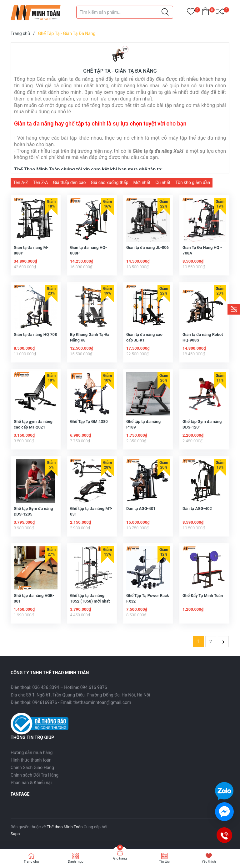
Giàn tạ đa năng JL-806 (147, 247)
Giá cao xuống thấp (110, 182)
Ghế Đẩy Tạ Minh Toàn (203, 596)
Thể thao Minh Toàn (65, 827)
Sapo (15, 834)
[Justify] (165, 12)
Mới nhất (142, 182)
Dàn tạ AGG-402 (197, 508)
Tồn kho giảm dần (193, 182)
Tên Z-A (41, 182)
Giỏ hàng (120, 858)
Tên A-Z (21, 182)
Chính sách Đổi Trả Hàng (35, 775)
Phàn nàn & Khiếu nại (31, 783)
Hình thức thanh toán (31, 760)
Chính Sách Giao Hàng (32, 768)
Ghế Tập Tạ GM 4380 (89, 421)
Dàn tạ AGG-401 (141, 508)
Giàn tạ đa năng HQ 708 (35, 334)
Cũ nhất (163, 182)
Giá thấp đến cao (69, 182)
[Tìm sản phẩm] (125, 12)
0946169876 (45, 702)
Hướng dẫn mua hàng (32, 752)
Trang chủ (31, 862)
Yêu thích (209, 862)
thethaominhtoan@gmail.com (102, 702)
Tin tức (164, 862)
